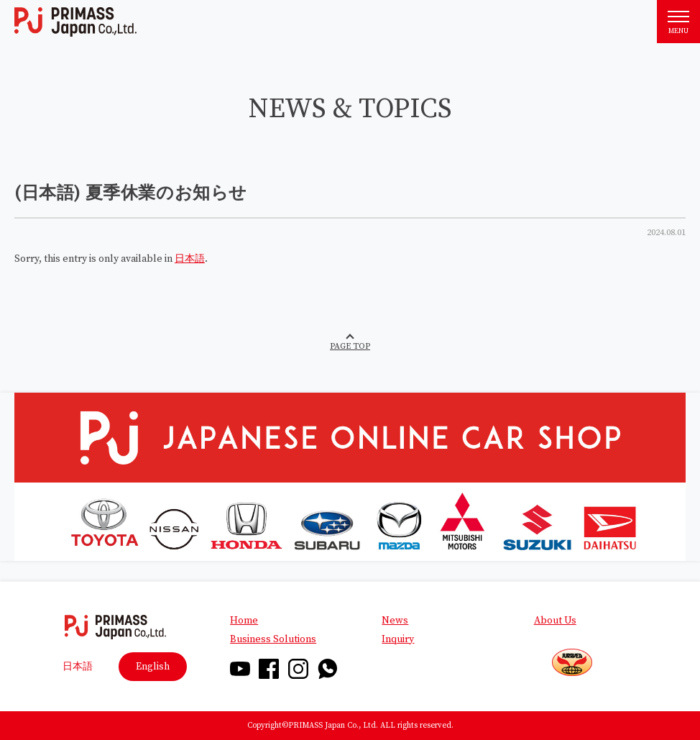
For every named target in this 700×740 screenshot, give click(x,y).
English (153, 667)
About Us (555, 621)
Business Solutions (273, 639)
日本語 (190, 259)
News (395, 621)
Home (244, 621)
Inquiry (398, 639)
